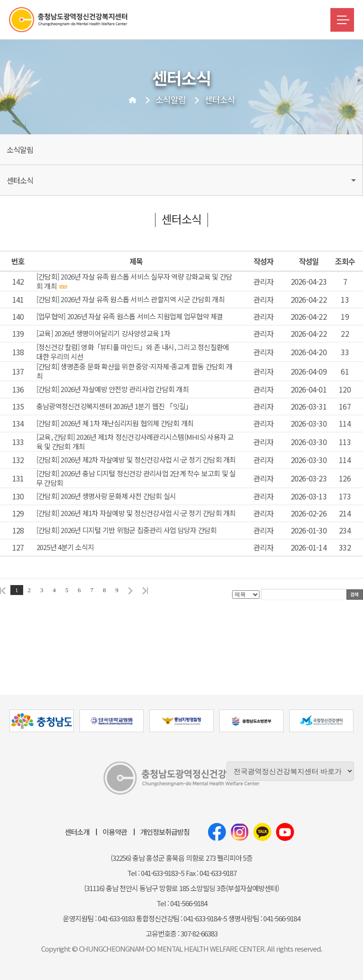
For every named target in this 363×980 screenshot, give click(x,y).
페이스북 (217, 832)
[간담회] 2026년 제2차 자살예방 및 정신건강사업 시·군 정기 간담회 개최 (136, 460)
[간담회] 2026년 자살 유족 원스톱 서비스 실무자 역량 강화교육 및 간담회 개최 (134, 281)
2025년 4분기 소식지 (65, 547)
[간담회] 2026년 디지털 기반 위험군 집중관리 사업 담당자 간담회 (127, 530)
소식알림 (171, 99)
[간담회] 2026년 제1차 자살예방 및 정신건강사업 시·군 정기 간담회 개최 (136, 513)
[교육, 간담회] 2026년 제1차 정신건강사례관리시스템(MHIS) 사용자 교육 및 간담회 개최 (135, 442)
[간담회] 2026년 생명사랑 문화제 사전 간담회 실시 (106, 496)
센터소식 (220, 99)
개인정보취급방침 (165, 832)
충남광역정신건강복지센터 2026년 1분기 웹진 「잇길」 (114, 406)
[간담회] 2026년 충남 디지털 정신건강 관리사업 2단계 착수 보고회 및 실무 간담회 (136, 478)
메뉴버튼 (342, 20)
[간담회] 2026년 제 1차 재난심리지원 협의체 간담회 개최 (115, 423)
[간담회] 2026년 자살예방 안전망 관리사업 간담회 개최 (112, 389)
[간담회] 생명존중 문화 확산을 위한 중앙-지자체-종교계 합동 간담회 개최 (134, 371)
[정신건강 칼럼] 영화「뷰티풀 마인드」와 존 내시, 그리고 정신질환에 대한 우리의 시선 (133, 352)
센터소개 (77, 832)
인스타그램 (240, 832)
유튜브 (285, 832)
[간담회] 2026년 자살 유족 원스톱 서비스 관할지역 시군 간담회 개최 (130, 299)
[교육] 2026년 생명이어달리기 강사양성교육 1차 (103, 333)
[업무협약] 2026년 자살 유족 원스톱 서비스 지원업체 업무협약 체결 (130, 316)
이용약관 (115, 832)
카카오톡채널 (262, 832)
